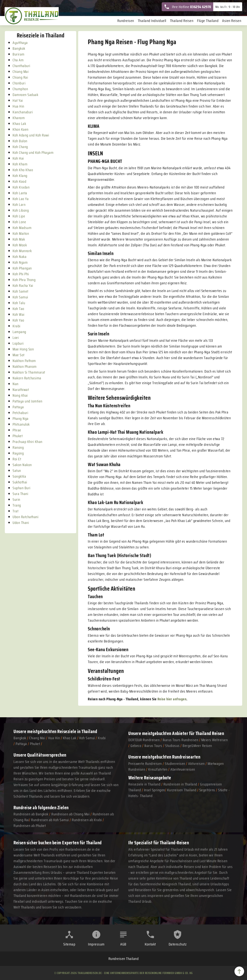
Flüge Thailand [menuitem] (208, 21)
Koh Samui (87, 738)
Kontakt (150, 944)
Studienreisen (175, 764)
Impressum (96, 944)
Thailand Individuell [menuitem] (152, 21)
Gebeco (136, 746)
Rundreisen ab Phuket (30, 826)
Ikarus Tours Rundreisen (181, 740)
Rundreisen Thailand (124, 959)
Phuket (35, 744)
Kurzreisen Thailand (182, 790)
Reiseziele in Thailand (77, 731)
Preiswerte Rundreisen (145, 764)
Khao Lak (70, 738)
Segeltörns (207, 790)
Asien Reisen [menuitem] (232, 21)
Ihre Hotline (188, 7)
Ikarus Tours (153, 746)
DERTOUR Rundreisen (144, 740)
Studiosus (172, 746)
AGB (123, 944)
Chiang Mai (37, 738)
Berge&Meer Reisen (197, 746)
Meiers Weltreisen (215, 740)
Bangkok (20, 738)
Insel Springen (154, 790)
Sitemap (69, 944)
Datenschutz (178, 944)
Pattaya (21, 744)
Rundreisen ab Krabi (87, 820)
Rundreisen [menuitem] (126, 21)
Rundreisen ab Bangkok (31, 814)
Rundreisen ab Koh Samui (50, 820)
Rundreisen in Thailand (180, 784)
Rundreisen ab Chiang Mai (71, 814)
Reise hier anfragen (172, 699)
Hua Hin (54, 738)
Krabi (102, 738)
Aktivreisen (196, 764)
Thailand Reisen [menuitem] (182, 21)
